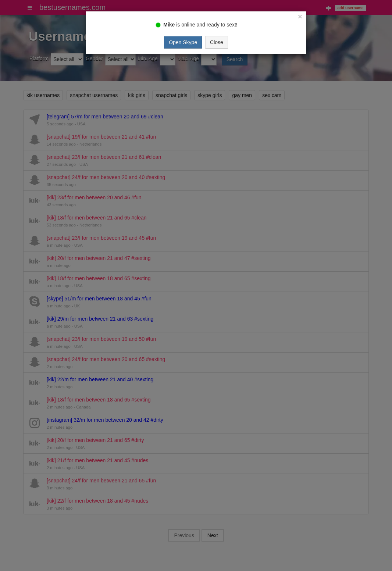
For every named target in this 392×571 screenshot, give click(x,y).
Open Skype (183, 42)
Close (217, 42)
